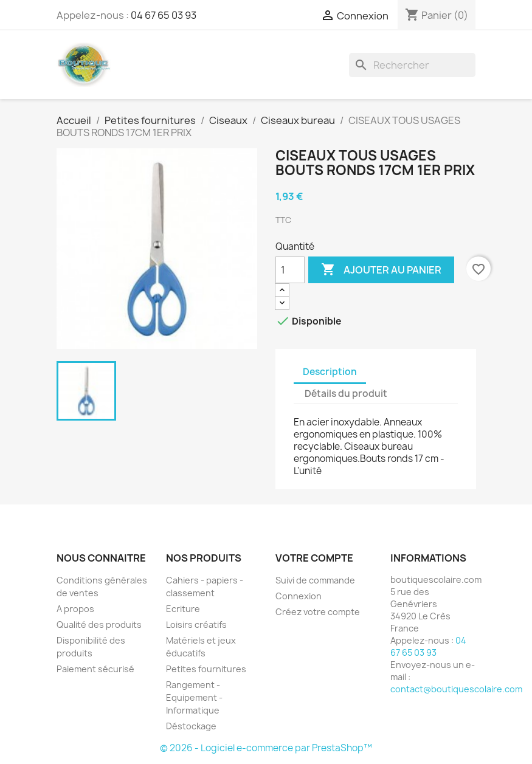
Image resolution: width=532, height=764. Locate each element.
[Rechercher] (412, 65)
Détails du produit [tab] (346, 394)
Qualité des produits (99, 625)
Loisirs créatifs (196, 625)
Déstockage (191, 726)
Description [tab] (330, 372)
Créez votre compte (318, 612)
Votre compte (314, 558)
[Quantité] (290, 270)
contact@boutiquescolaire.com (456, 689)
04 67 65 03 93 (164, 15)
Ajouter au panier (381, 270)
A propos (75, 609)
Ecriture (183, 609)
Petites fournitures (206, 669)
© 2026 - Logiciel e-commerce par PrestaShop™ (266, 748)
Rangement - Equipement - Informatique (194, 697)
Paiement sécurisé (95, 669)
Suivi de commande (315, 580)
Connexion (299, 596)
